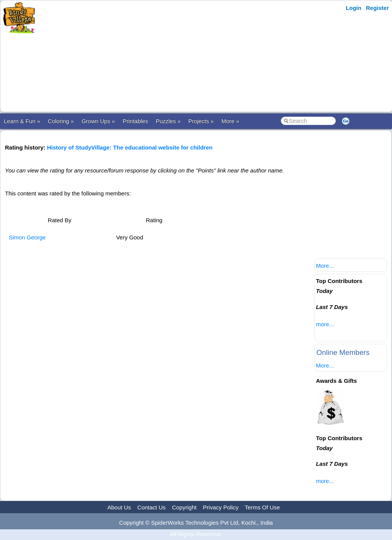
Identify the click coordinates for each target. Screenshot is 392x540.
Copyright (184, 507)
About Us (119, 507)
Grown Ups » (98, 121)
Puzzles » (168, 121)
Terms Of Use (262, 507)
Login (354, 8)
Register (377, 8)
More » (230, 121)
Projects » (201, 121)
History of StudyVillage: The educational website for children (130, 147)
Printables (135, 121)
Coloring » (61, 121)
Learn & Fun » (22, 121)
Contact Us (151, 507)
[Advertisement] (188, 56)
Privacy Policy (221, 507)
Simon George (27, 237)
